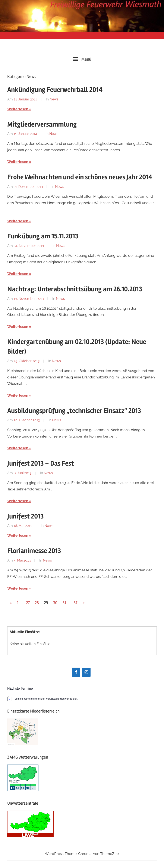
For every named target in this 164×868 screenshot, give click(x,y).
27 (28, 603)
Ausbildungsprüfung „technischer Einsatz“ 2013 (74, 411)
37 (75, 603)
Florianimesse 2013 (34, 551)
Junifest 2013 (26, 516)
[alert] (82, 699)
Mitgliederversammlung (42, 124)
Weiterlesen (18, 109)
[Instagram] (86, 672)
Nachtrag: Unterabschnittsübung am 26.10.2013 (75, 289)
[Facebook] (76, 672)
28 (37, 603)
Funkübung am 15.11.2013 (43, 236)
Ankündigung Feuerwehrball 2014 (55, 90)
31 (64, 603)
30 (55, 603)
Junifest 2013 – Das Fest (41, 463)
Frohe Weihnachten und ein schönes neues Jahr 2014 (80, 177)
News (54, 99)
